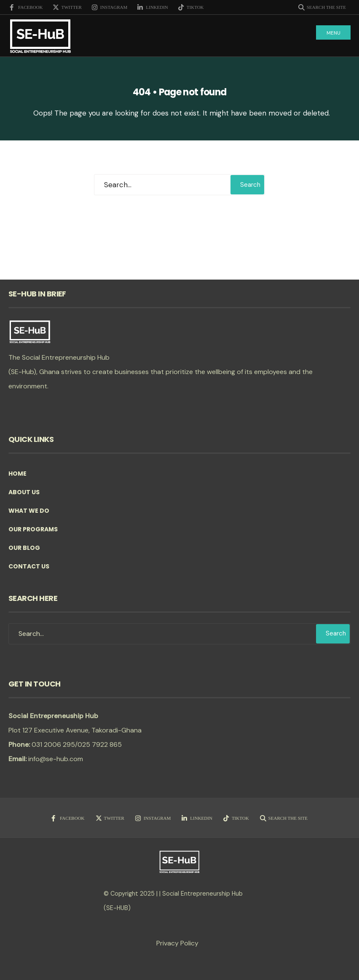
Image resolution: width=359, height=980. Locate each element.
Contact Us (29, 566)
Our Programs (33, 529)
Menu (334, 33)
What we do (29, 511)
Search (250, 185)
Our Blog (24, 548)
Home (17, 474)
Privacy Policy (177, 943)
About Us (24, 492)
